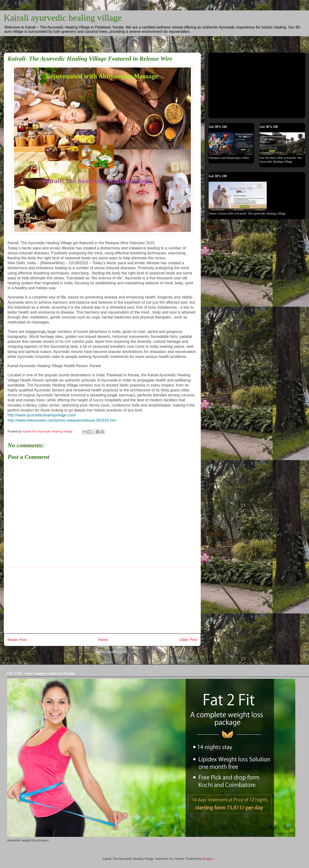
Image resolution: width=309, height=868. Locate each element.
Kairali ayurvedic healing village (63, 18)
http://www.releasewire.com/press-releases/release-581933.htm (62, 420)
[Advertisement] (102, 600)
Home (103, 640)
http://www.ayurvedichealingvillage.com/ (42, 415)
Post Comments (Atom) (112, 652)
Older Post (188, 640)
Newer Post (17, 640)
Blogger (208, 859)
